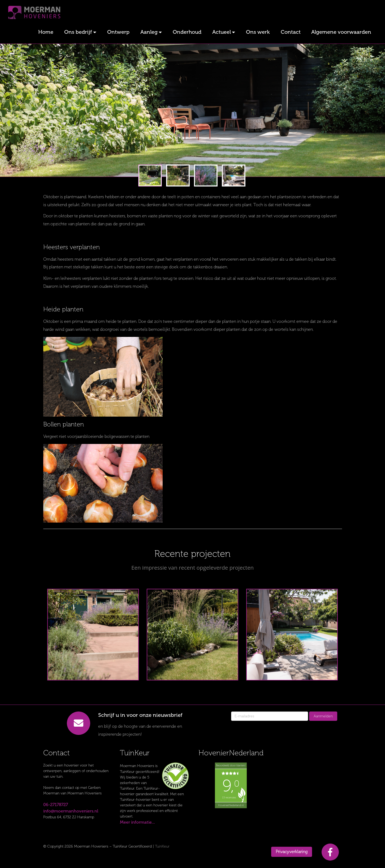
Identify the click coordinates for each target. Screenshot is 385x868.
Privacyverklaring (292, 852)
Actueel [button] (222, 32)
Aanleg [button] (149, 32)
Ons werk (258, 32)
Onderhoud (187, 32)
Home (46, 32)
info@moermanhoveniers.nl (71, 811)
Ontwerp (118, 32)
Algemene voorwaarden (341, 32)
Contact (291, 32)
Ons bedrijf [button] (78, 32)
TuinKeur (162, 846)
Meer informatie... (137, 822)
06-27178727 (56, 805)
